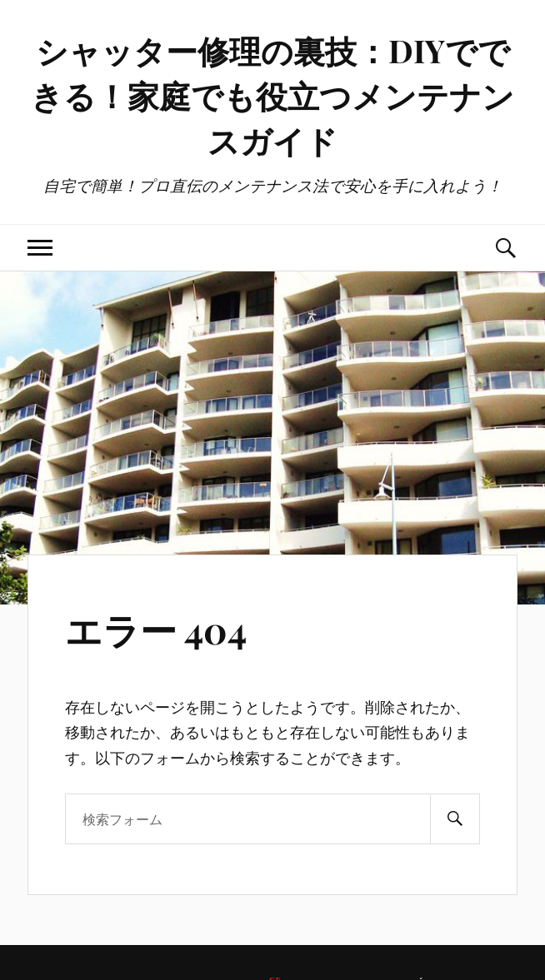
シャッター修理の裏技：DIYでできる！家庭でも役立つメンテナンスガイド (272, 95)
